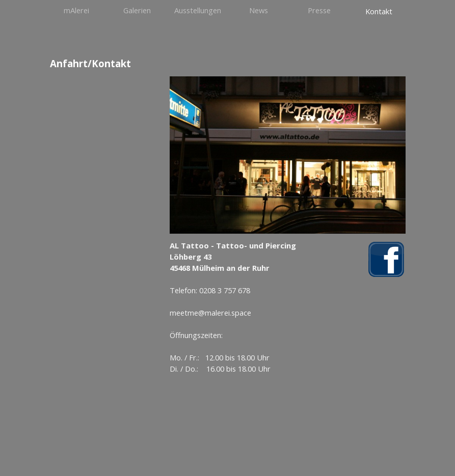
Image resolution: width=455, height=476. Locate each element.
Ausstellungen (198, 10)
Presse (319, 10)
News (259, 10)
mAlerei (76, 10)
